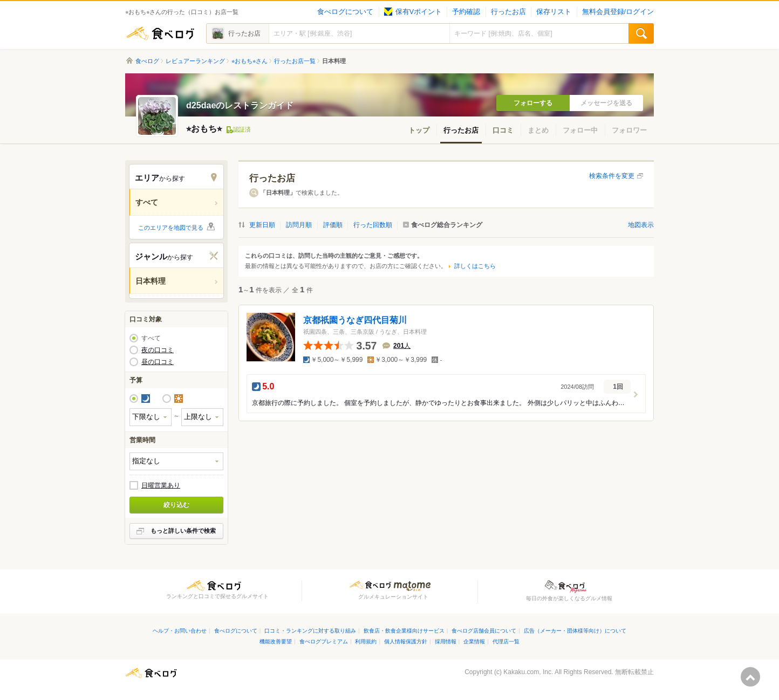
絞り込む (176, 505)
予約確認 (466, 12)
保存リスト (554, 12)
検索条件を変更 (612, 176)
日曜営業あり (161, 485)
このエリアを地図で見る (171, 228)
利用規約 (366, 641)
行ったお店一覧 (295, 61)
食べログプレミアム (324, 641)
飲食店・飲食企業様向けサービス (404, 631)
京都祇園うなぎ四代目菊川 (355, 320)
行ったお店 (508, 12)
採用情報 (446, 641)
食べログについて (345, 12)
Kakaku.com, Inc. (528, 672)
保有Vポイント (413, 12)
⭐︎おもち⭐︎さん (250, 61)
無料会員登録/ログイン (618, 12)
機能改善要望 (276, 641)
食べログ (160, 33)
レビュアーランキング (195, 61)
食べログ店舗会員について (484, 631)
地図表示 (641, 225)
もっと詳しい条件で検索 (183, 531)
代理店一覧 (506, 641)
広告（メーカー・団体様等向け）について (575, 631)
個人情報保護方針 (406, 641)
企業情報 (474, 641)
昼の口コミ (158, 362)
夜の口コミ (158, 350)
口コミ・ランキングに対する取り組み (310, 631)
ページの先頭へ (750, 677)
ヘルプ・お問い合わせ (180, 631)
